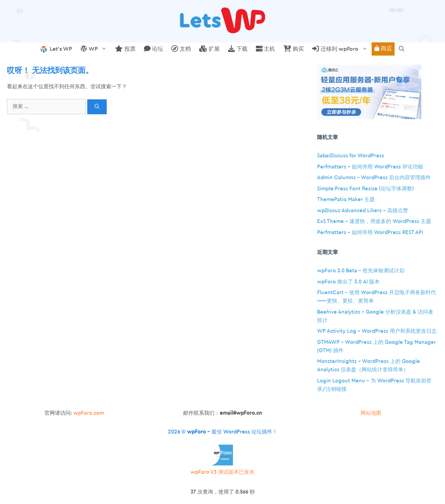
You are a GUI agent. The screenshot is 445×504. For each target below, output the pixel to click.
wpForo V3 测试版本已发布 (222, 472)
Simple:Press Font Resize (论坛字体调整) (365, 189)
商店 (383, 48)
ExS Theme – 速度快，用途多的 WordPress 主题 (374, 221)
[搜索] (97, 107)
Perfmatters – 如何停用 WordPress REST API (370, 233)
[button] (402, 49)
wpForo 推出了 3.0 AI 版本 (348, 282)
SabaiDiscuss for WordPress (351, 156)
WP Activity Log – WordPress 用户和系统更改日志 (377, 331)
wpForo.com (89, 413)
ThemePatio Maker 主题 (346, 200)
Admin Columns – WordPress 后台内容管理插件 (374, 178)
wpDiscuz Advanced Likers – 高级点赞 (363, 211)
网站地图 (371, 413)
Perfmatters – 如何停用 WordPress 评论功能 (370, 167)
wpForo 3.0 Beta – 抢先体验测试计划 (361, 271)
